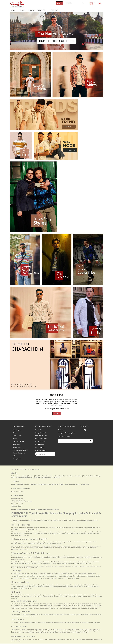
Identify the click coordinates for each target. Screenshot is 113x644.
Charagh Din (17, 496)
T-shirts (22, 10)
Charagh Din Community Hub (66, 433)
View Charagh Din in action (20, 450)
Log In (59, 3)
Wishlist (15, 439)
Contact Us (27, 488)
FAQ (14, 456)
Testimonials (16, 444)
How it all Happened (21, 525)
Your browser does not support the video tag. (91, 105)
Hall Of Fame (16, 447)
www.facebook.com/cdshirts (51, 509)
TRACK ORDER (54, 10)
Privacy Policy (17, 459)
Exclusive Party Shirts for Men (24, 478)
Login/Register (17, 430)
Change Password (40, 433)
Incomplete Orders (41, 441)
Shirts (14, 10)
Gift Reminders (40, 447)
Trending (31, 10)
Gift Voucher (42, 10)
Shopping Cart (17, 436)
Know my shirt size (20, 582)
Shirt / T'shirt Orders (41, 436)
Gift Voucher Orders (41, 439)
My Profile (38, 430)
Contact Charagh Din (19, 453)
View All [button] (57, 413)
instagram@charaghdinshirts (26, 509)
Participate (61, 430)
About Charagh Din (18, 441)
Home (15, 433)
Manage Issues (40, 444)
